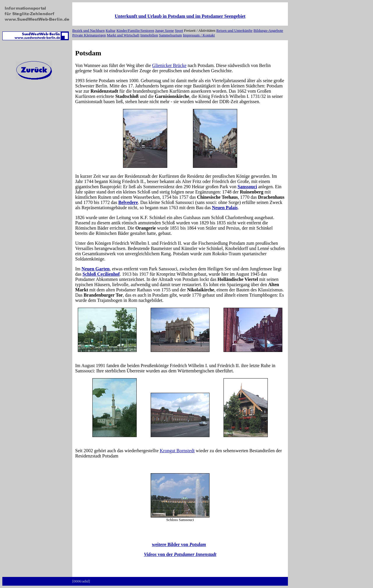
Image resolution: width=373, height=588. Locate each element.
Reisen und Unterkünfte (234, 30)
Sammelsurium (170, 35)
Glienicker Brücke (169, 65)
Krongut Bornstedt (177, 451)
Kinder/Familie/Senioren (135, 30)
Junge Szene (164, 30)
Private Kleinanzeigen (89, 35)
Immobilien (149, 35)
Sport (179, 30)
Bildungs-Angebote (268, 30)
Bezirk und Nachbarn (88, 30)
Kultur (110, 30)
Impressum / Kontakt (199, 35)
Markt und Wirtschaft (123, 35)
